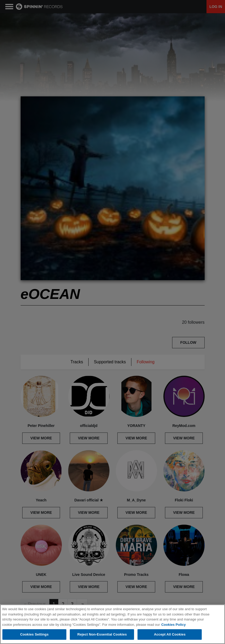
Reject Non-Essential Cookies (102, 634)
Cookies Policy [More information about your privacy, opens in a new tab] (173, 625)
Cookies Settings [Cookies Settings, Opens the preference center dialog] (34, 634)
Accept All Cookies (170, 634)
